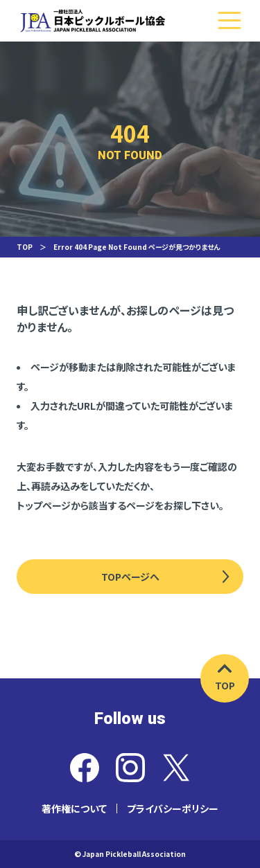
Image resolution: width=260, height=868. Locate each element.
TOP (25, 247)
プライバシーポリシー (173, 808)
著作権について (74, 808)
